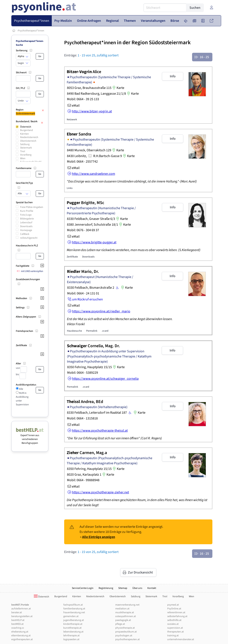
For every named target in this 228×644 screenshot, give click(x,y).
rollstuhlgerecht (29, 238)
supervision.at (175, 628)
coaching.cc (18, 628)
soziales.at (173, 624)
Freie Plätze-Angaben (32, 207)
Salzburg (25, 144)
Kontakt (152, 588)
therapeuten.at (175, 632)
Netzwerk (72, 120)
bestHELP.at (18, 620)
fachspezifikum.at (73, 605)
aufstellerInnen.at (21, 609)
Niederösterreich (29, 137)
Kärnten (24, 134)
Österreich (26, 127)
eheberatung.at (20, 632)
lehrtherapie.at (71, 636)
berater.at (17, 612)
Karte (118, 88)
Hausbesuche (74, 331)
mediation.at (122, 609)
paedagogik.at (123, 620)
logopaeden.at (71, 639)
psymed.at (173, 605)
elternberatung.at (21, 636)
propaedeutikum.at (126, 632)
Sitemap (123, 588)
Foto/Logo (26, 215)
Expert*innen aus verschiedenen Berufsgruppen (30, 437)
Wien (23, 158)
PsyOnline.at (174, 609)
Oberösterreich (28, 141)
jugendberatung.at (74, 620)
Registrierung (106, 588)
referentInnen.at (176, 612)
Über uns (137, 588)
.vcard (105, 331)
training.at (173, 636)
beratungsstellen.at (22, 616)
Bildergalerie (27, 219)
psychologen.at (124, 636)
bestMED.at (17, 624)
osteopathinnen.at (126, 616)
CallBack (25, 234)
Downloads (26, 226)
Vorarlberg (26, 155)
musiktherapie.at (125, 612)
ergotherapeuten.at (22, 639)
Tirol (23, 151)
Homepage (26, 230)
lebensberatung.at (73, 632)
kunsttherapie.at (72, 628)
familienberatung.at (74, 609)
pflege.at (120, 624)
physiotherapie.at (125, 628)
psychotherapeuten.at (127, 639)
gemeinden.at (71, 616)
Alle (21, 389)
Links (70, 188)
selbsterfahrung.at (177, 616)
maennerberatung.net (127, 605)
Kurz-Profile (27, 211)
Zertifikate (72, 257)
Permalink (92, 331)
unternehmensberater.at (181, 639)
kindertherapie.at (73, 624)
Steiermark (26, 148)
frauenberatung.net (74, 612)
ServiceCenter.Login (83, 588)
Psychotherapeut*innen (31, 31)
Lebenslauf (26, 223)
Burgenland (27, 130)
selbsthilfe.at (174, 620)
